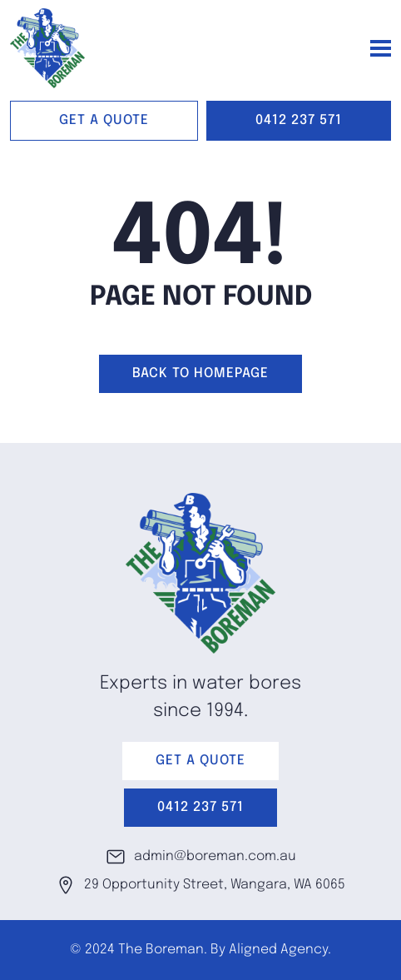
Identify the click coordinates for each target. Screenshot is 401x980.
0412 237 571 (299, 120)
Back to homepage (200, 373)
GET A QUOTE (104, 120)
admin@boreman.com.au (201, 857)
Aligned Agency (278, 950)
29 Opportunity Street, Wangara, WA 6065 (200, 885)
